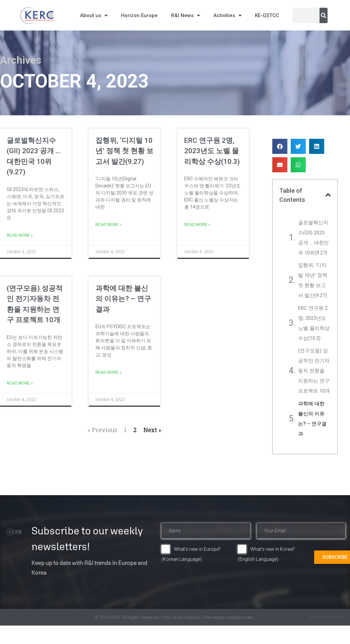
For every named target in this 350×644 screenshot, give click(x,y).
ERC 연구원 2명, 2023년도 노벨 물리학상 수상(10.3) (212, 151)
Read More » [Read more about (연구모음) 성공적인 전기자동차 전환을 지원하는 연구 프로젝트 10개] (20, 383)
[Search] (324, 15)
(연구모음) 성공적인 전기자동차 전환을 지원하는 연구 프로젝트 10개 (314, 371)
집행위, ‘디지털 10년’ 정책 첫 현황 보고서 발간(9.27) (124, 151)
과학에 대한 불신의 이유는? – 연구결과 (123, 299)
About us (94, 16)
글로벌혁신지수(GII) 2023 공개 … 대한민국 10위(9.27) (313, 238)
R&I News (186, 16)
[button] (280, 146)
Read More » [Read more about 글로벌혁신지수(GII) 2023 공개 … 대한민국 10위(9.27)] (20, 235)
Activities (227, 16)
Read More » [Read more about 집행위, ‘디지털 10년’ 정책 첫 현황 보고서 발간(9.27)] (109, 225)
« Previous (102, 430)
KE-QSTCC (267, 15)
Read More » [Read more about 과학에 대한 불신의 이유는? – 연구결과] (109, 372)
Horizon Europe (139, 15)
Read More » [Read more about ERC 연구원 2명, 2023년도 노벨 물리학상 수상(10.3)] (197, 225)
